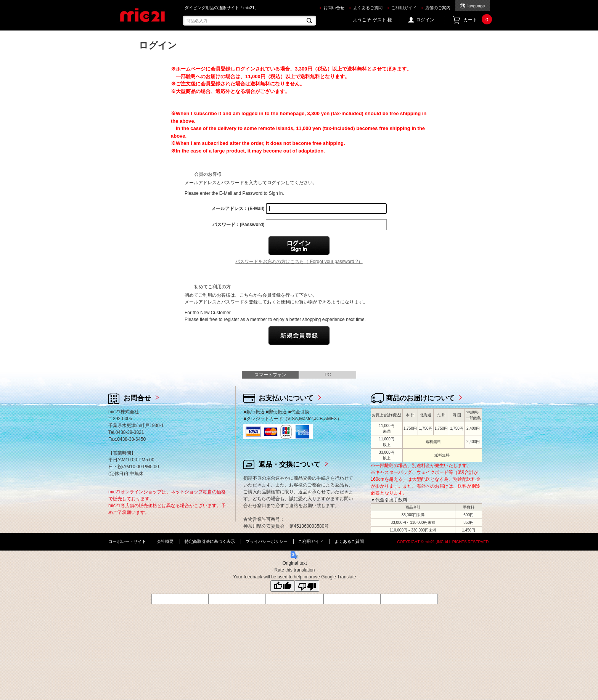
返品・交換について (289, 464)
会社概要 (165, 541)
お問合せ (137, 398)
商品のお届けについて (420, 398)
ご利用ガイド (404, 8)
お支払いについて (286, 398)
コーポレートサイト (127, 541)
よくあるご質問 (368, 8)
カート (477, 20)
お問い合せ (334, 8)
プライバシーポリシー (267, 541)
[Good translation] (283, 586)
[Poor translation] (307, 586)
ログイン (425, 20)
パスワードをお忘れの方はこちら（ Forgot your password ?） (299, 262)
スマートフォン (270, 375)
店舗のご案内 (438, 8)
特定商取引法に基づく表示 (210, 541)
